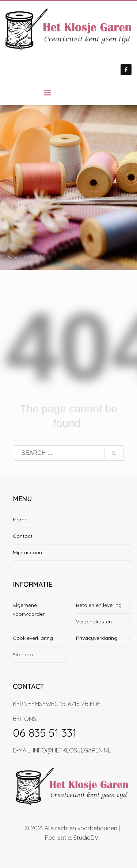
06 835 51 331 (45, 733)
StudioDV (86, 838)
